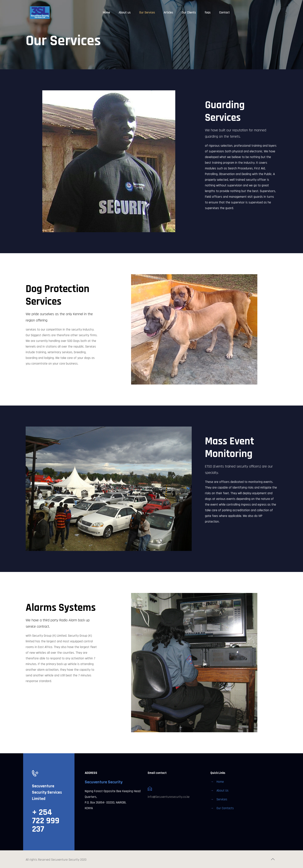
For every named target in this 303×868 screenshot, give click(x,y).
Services (222, 799)
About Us (223, 791)
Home (220, 782)
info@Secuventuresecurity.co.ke (169, 797)
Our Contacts (225, 808)
